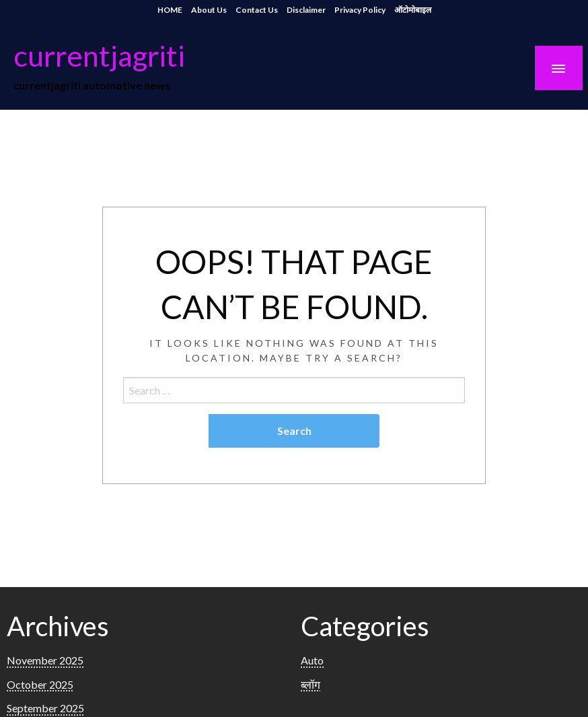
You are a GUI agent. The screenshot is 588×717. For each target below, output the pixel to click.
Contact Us (257, 10)
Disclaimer (306, 10)
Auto (312, 660)
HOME (170, 10)
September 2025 (45, 708)
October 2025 (40, 684)
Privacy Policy (360, 10)
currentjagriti (99, 55)
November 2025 (45, 660)
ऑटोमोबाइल (413, 10)
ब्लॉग (310, 684)
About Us (209, 10)
